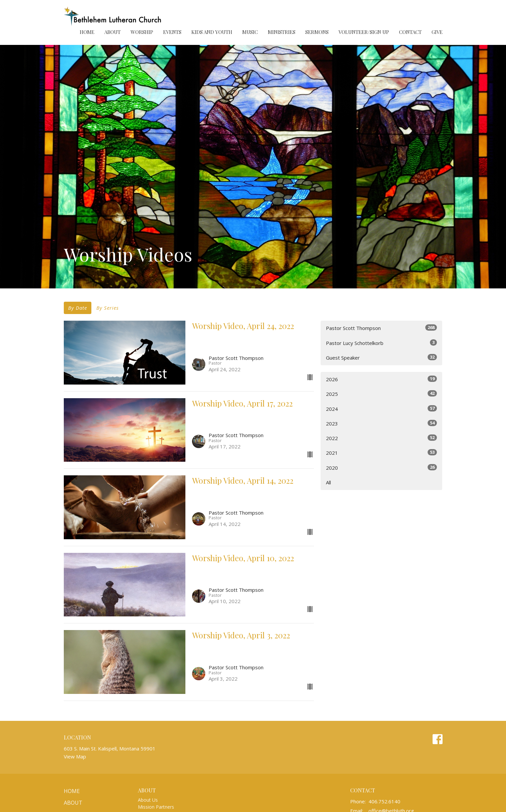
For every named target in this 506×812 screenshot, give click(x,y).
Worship (142, 32)
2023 (382, 423)
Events (172, 32)
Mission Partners (156, 807)
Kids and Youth (212, 32)
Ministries (282, 32)
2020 (382, 468)
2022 (382, 438)
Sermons (317, 32)
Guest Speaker (382, 357)
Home (87, 32)
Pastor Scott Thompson (382, 328)
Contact (410, 32)
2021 (382, 453)
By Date (78, 308)
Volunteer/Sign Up (364, 32)
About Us (148, 800)
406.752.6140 (384, 801)
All (328, 482)
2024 (382, 409)
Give (437, 32)
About (112, 32)
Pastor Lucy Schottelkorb (382, 343)
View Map (75, 756)
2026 (382, 379)
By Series (107, 308)
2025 (382, 394)
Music (250, 32)
